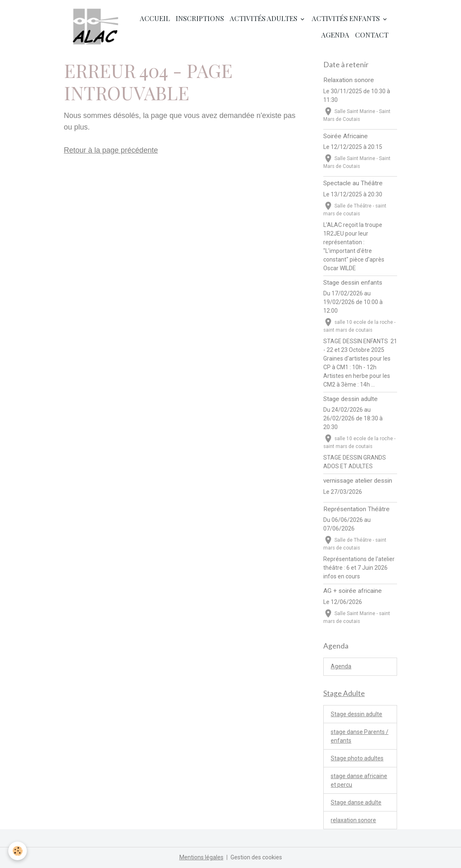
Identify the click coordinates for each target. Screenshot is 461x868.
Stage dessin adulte (350, 399)
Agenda (335, 35)
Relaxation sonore (349, 80)
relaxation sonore (353, 820)
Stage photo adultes (357, 758)
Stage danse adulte (356, 802)
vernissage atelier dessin (358, 481)
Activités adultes (264, 18)
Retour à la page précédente (111, 150)
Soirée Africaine (346, 136)
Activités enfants (347, 18)
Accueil (155, 18)
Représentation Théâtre (356, 509)
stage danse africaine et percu (359, 780)
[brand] (96, 27)
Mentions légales (201, 857)
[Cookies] (18, 851)
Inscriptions (200, 18)
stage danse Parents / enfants (360, 736)
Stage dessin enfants (353, 283)
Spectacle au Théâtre (353, 183)
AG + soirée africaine (353, 591)
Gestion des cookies (256, 857)
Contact (372, 35)
